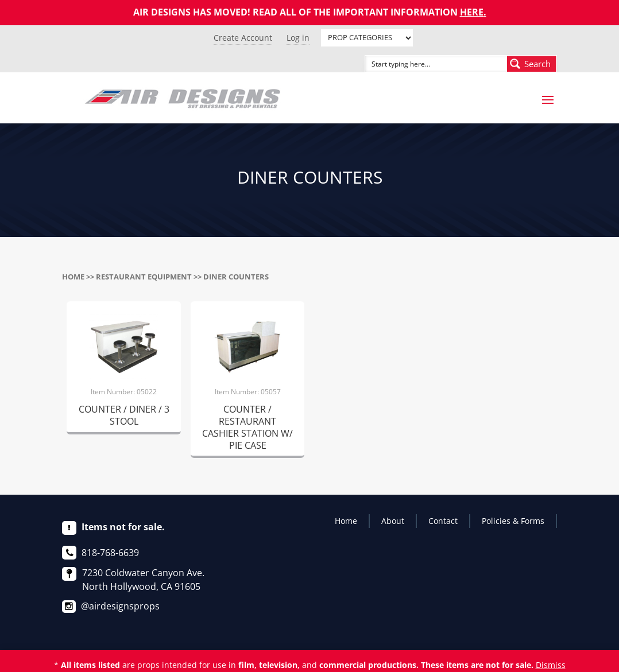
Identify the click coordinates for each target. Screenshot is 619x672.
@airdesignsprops (120, 606)
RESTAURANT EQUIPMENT (144, 277)
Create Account (243, 38)
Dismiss (551, 665)
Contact (443, 521)
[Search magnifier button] (532, 64)
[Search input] (423, 64)
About (393, 521)
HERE (472, 12)
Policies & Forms (513, 521)
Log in (298, 38)
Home (73, 277)
